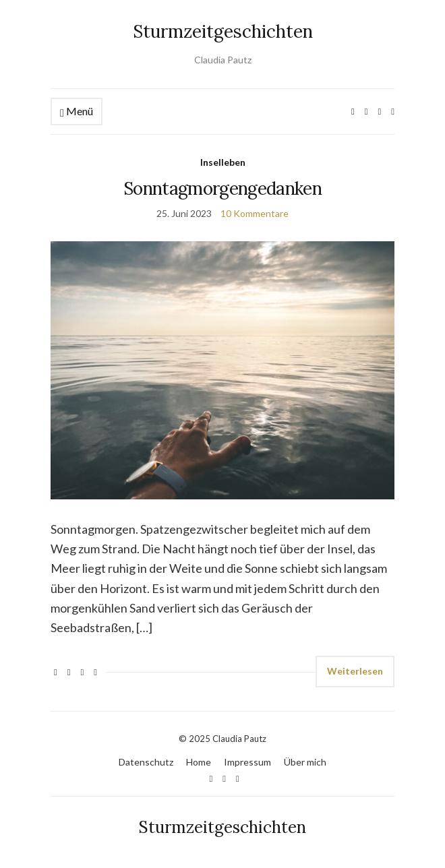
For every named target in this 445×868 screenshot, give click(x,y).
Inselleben (223, 162)
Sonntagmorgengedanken (222, 188)
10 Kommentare (255, 213)
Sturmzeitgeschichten (223, 31)
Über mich (305, 762)
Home (199, 762)
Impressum (247, 762)
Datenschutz (146, 762)
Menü (77, 112)
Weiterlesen (355, 671)
